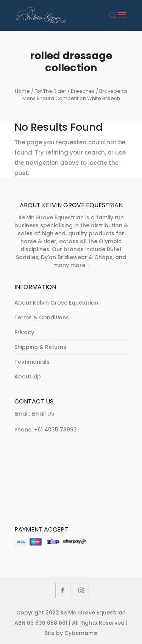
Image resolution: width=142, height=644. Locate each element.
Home (22, 91)
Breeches (83, 91)
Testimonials (32, 362)
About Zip (28, 377)
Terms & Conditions (42, 317)
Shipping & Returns (40, 347)
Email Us (43, 414)
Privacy (24, 332)
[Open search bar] (113, 20)
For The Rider (50, 91)
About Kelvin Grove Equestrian (56, 303)
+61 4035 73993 (55, 430)
